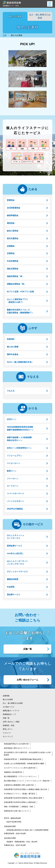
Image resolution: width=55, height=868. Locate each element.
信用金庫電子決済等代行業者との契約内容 (20, 802)
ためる (33, 189)
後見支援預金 (13, 238)
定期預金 (11, 253)
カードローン (13, 486)
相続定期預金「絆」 (15, 276)
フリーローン (13, 479)
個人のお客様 (15, 16)
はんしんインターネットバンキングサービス (17, 563)
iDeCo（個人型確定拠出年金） (20, 362)
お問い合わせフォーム (27, 680)
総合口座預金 (13, 231)
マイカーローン (14, 463)
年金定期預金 (13, 261)
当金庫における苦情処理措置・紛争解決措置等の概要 (24, 764)
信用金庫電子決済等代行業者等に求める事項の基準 (23, 798)
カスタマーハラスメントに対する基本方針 (20, 768)
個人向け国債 (13, 347)
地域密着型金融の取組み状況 (31, 759)
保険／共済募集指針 (11, 807)
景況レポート (8, 729)
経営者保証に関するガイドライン (16, 748)
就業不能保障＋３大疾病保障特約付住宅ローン (19, 439)
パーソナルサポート (15, 501)
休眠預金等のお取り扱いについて (16, 811)
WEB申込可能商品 (15, 509)
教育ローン (12, 471)
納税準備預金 (13, 215)
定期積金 (11, 246)
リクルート (7, 733)
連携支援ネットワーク (11, 711)
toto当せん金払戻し (15, 553)
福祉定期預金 (13, 269)
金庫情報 (6, 696)
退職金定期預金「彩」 (16, 284)
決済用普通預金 (14, 208)
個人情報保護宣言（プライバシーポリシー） (21, 776)
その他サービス (33, 524)
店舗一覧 (27, 649)
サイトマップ (8, 737)
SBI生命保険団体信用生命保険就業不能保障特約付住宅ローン (20, 428)
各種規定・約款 (9, 725)
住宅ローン (12, 419)
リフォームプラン (15, 456)
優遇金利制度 (13, 579)
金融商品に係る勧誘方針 (13, 772)
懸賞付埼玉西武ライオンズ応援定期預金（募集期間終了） (20, 311)
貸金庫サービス (14, 595)
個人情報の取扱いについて (14, 781)
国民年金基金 (13, 354)
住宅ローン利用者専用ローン (19, 448)
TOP (5, 35)
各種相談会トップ (9, 714)
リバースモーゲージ (15, 494)
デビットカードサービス (17, 572)
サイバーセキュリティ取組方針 (38, 781)
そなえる (33, 377)
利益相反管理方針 (11, 759)
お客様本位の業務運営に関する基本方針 (19, 785)
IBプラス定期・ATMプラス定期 (20, 292)
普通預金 (11, 200)
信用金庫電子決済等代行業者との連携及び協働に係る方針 (26, 789)
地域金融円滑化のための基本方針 (16, 744)
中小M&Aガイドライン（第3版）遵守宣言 (20, 794)
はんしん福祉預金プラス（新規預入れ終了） (17, 301)
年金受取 (11, 587)
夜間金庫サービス (15, 546)
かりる (33, 408)
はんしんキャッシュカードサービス (15, 537)
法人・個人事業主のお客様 (40, 16)
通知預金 (11, 223)
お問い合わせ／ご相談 (11, 722)
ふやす (33, 328)
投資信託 (11, 339)
